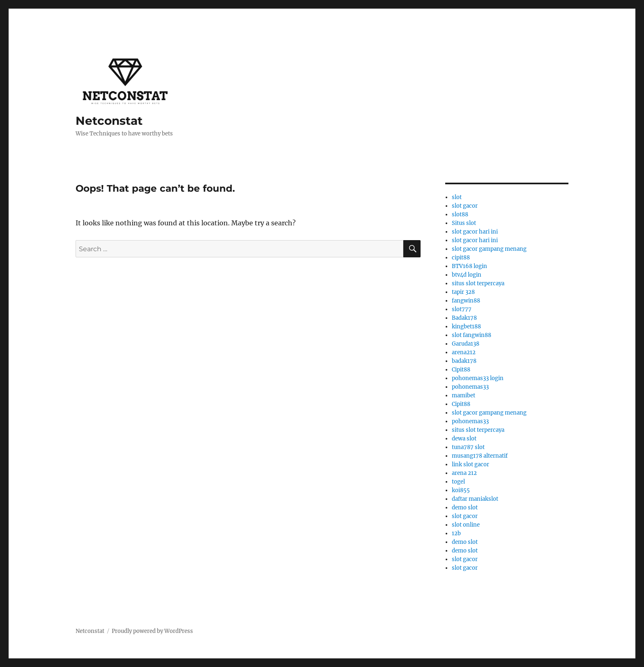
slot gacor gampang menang (489, 249)
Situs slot (464, 223)
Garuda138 (466, 344)
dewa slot (464, 439)
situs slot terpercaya (478, 283)
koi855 (461, 490)
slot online (466, 525)
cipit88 (461, 258)
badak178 (464, 361)
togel (458, 482)
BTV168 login (469, 266)
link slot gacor (470, 464)
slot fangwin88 (471, 335)
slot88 (460, 214)
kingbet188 (466, 327)
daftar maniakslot (475, 499)
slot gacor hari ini (475, 232)
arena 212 (464, 473)
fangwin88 (466, 301)
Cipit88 (461, 370)
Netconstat (109, 121)
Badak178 (464, 318)
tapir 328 (463, 292)
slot (457, 197)
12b (456, 533)
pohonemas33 (470, 387)
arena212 (464, 352)
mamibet (463, 395)
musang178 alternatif (480, 456)
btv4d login (467, 275)
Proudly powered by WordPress (152, 631)
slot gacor (465, 206)
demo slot (465, 508)
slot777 (462, 309)
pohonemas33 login (478, 378)
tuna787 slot (468, 447)
